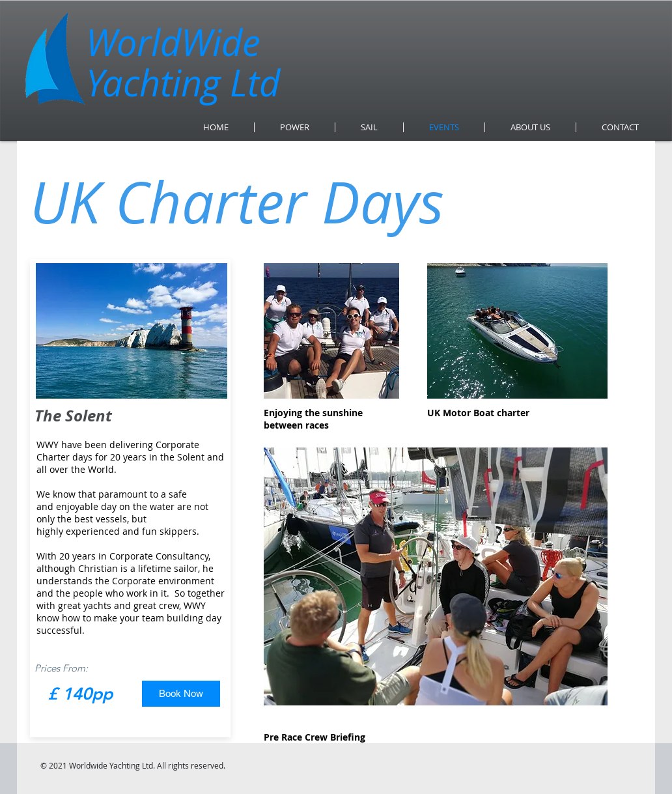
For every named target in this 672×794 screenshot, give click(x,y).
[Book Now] (181, 694)
